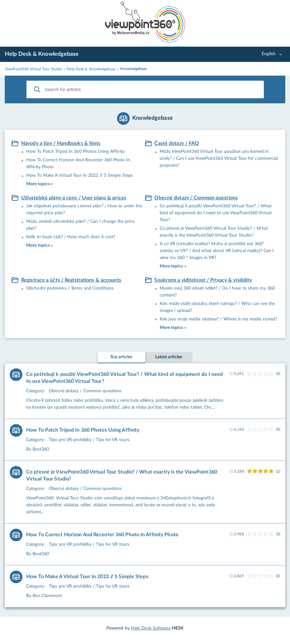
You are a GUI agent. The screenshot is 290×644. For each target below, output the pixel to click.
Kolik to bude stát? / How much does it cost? (71, 237)
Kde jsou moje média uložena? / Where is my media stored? (219, 319)
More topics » (39, 184)
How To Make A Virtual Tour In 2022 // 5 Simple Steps (80, 175)
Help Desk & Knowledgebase (42, 54)
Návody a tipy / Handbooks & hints (61, 143)
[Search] (37, 89)
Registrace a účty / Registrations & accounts (71, 280)
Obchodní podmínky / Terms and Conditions (70, 288)
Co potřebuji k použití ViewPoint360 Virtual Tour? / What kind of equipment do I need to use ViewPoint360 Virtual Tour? (216, 213)
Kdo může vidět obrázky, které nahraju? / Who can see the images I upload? (217, 307)
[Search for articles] (145, 89)
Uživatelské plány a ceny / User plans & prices (74, 198)
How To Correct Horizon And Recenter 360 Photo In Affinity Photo (78, 164)
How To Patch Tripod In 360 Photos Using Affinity (75, 152)
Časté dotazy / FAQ (177, 143)
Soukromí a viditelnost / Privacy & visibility (203, 280)
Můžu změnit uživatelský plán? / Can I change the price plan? (80, 225)
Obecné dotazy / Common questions (196, 198)
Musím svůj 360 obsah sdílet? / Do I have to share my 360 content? (217, 292)
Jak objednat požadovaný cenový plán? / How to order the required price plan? (84, 210)
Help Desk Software (151, 628)
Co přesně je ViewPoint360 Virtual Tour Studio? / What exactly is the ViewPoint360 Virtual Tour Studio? (214, 232)
